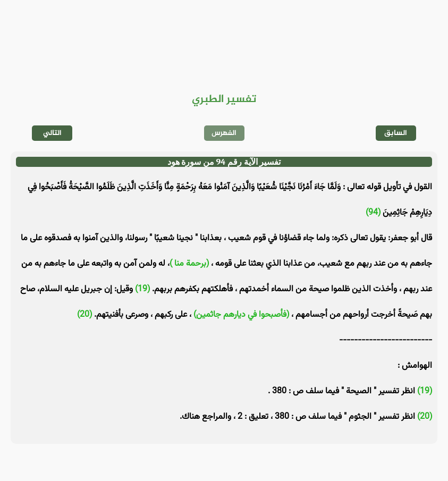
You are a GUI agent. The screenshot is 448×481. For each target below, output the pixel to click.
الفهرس (224, 133)
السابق (396, 133)
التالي (52, 133)
